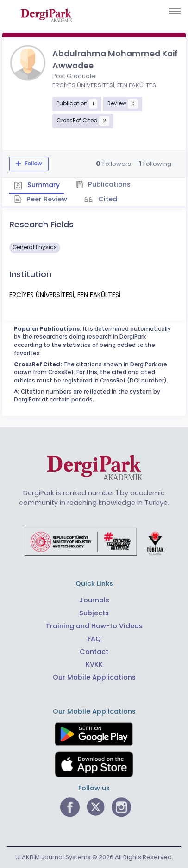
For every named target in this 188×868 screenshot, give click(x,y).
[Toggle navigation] (175, 11)
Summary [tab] (37, 185)
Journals (94, 600)
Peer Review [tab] (41, 199)
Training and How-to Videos (94, 626)
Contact (94, 652)
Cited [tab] (107, 199)
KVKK (94, 664)
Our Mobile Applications (94, 677)
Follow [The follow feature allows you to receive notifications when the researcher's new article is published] (33, 164)
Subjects (94, 613)
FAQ (94, 639)
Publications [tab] (103, 184)
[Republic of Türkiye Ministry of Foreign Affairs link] (94, 541)
